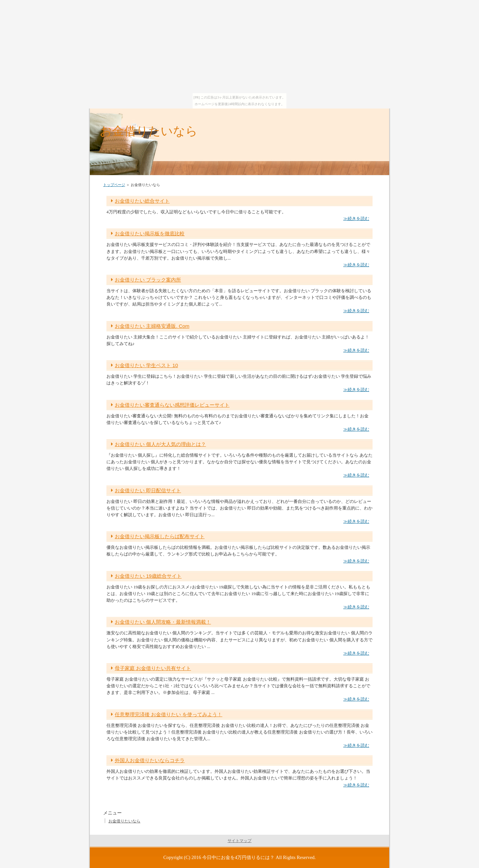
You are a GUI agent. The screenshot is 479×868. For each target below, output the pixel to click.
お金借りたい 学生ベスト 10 (146, 365)
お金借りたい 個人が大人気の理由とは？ (160, 444)
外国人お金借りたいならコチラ (150, 760)
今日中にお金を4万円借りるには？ (238, 857)
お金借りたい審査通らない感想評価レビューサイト (172, 405)
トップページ (114, 185)
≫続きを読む (356, 218)
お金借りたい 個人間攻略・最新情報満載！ (163, 622)
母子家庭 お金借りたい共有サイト (153, 668)
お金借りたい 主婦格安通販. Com (152, 326)
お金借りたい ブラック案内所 (148, 280)
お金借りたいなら (149, 131)
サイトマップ (239, 841)
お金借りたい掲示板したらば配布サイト (160, 536)
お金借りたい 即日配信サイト (148, 490)
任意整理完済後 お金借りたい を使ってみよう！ (168, 714)
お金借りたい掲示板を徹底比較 (150, 233)
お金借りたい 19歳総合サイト (148, 576)
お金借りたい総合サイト (142, 201)
